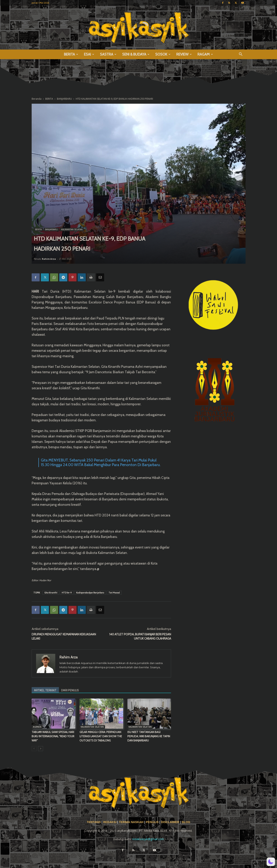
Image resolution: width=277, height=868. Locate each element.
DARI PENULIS (70, 690)
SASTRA (108, 54)
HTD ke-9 (67, 593)
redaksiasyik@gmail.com (148, 839)
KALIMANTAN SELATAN (72, 229)
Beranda (37, 99)
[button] (241, 55)
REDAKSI (110, 822)
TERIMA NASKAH (131, 822)
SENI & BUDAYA (136, 54)
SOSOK (163, 54)
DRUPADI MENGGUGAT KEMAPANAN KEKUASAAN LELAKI (64, 636)
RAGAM (205, 54)
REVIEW (184, 54)
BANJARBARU (64, 99)
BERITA (71, 54)
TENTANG (94, 822)
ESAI (89, 54)
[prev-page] (34, 749)
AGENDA (37, 727)
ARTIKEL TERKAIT (45, 690)
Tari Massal (114, 593)
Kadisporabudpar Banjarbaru (90, 593)
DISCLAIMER (170, 822)
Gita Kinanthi (51, 593)
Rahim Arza (49, 259)
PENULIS (153, 822)
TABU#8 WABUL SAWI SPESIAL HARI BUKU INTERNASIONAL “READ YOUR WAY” (53, 736)
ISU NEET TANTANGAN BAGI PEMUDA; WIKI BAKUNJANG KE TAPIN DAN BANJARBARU (149, 736)
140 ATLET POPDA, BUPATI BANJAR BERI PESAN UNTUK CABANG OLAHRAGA (140, 636)
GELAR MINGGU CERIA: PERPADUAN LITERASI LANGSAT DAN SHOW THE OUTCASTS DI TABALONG (101, 736)
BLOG (186, 822)
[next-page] (41, 749)
